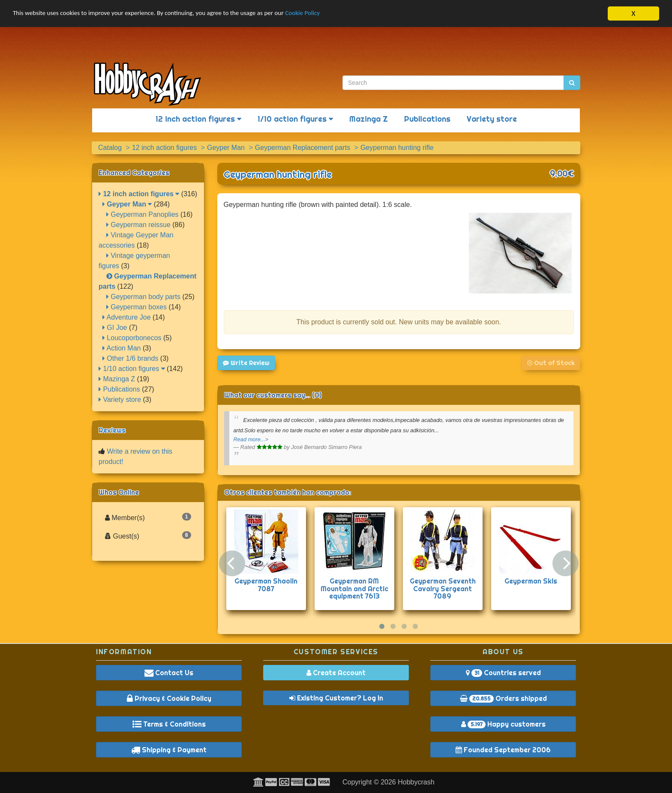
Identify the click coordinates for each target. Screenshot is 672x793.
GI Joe (115, 328)
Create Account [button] (336, 673)
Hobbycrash (416, 782)
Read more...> (251, 439)
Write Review (246, 363)
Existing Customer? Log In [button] (336, 698)
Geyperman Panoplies (142, 214)
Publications (427, 119)
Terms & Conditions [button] (169, 724)
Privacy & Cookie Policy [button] (169, 698)
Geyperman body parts (143, 297)
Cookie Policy (338, 14)
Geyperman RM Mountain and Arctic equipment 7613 (354, 588)
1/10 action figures (295, 119)
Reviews (112, 430)
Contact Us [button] (169, 673)
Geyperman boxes (136, 307)
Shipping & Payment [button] (169, 750)
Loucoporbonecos (132, 338)
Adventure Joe (127, 317)
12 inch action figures (198, 119)
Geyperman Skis (531, 581)
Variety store (492, 119)
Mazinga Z (369, 119)
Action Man (122, 348)
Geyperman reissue (138, 225)
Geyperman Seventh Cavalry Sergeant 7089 (443, 588)
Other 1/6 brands (130, 358)
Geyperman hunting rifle (278, 174)
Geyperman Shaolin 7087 (266, 585)
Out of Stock (551, 363)
